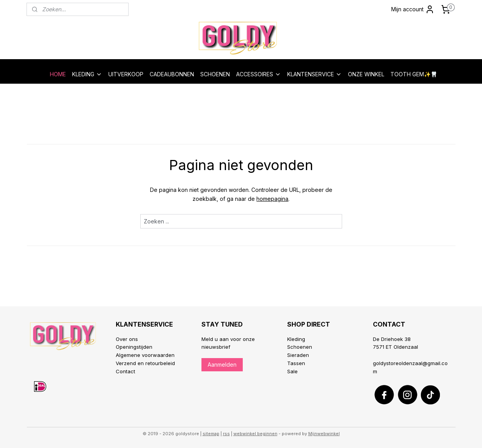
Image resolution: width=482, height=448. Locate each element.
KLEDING (87, 74)
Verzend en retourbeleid (145, 363)
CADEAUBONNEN (172, 74)
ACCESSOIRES (259, 74)
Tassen (296, 363)
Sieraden (298, 355)
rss (226, 434)
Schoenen (300, 347)
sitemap (211, 434)
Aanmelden (222, 365)
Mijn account (413, 9)
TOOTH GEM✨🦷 (414, 74)
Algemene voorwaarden (145, 355)
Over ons (127, 339)
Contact (125, 371)
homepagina (272, 199)
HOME (58, 74)
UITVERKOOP (126, 74)
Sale (292, 371)
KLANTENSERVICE (314, 74)
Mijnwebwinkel (324, 434)
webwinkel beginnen (255, 434)
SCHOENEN (215, 74)
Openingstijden (134, 347)
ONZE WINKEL (366, 74)
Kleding (296, 339)
